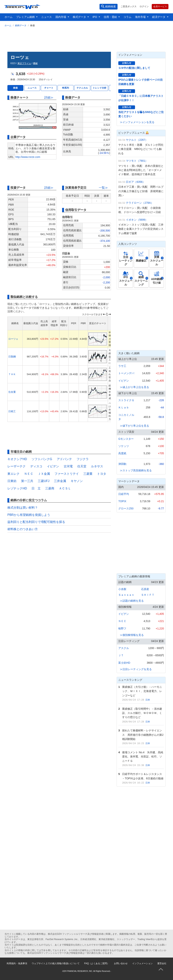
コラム (127, 17)
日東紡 (12, 481)
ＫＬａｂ (124, 407)
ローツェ (13, 339)
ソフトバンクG (42, 459)
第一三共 (27, 481)
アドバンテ (64, 459)
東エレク (13, 474)
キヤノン (77, 481)
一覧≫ (103, 188)
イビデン (53, 466)
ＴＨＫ (12, 374)
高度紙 (122, 453)
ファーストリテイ (67, 474)
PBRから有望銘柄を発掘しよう (29, 515)
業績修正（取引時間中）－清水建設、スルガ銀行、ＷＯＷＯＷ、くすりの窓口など (142, 713)
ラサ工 (122, 366)
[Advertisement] (86, 39)
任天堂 (82, 466)
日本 (148, 700)
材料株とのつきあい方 (23, 529)
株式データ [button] (80, 17)
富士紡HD (124, 663)
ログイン (144, 6)
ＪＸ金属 (44, 474)
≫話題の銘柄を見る (132, 601)
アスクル (124, 648)
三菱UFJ (44, 481)
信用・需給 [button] (111, 17)
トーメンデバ (126, 373)
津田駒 (122, 464)
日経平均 (124, 494)
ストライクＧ (126, 400)
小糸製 (122, 589)
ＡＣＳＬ (65, 488)
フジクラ (83, 459)
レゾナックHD (17, 488)
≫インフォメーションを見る (137, 122)
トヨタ (102, 474)
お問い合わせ (121, 963)
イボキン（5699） (137, 220)
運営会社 (162, 963)
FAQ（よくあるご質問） (97, 963)
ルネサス (97, 466)
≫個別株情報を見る (132, 635)
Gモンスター (126, 439)
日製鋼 (12, 357)
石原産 (145, 589)
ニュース (47, 17)
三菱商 (50, 488)
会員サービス (160, 6)
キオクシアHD (17, 459)
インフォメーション (142, 963)
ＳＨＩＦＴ (148, 595)
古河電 (68, 466)
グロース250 (126, 508)
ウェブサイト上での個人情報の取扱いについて (56, 963)
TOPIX (122, 501)
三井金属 (60, 481)
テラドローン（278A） (140, 203)
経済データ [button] (159, 17)
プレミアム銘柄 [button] (26, 17)
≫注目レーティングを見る (136, 669)
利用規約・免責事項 (17, 963)
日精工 (12, 411)
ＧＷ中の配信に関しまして (134, 68)
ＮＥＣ (29, 474)
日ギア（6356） (135, 182)
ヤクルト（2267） (137, 140)
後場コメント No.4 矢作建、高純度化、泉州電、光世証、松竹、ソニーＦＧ (143, 757)
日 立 (36, 488)
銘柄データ (21, 25)
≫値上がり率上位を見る (134, 387)
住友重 (12, 392)
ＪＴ (121, 655)
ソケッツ (124, 446)
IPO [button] (95, 17)
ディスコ (36, 466)
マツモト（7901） (137, 161)
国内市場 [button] (61, 17)
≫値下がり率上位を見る (134, 426)
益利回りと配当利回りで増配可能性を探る (36, 522)
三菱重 (88, 474)
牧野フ (122, 628)
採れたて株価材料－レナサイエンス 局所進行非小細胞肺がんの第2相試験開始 (143, 735)
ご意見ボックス (129, 6)
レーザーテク (17, 466)
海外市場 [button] (141, 17)
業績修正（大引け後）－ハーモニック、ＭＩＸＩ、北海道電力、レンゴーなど (142, 691)
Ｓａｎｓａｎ (126, 595)
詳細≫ (49, 97)
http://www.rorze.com (28, 157)
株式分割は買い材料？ (23, 508)
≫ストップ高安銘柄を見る (136, 470)
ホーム (9, 17)
